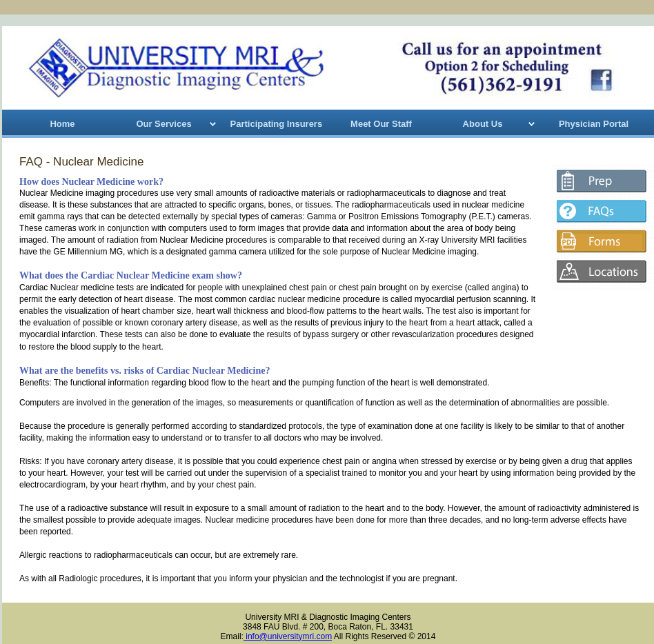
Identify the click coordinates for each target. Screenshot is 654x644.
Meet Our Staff (381, 124)
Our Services (163, 124)
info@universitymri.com (288, 636)
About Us (483, 124)
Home (62, 124)
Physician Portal (594, 124)
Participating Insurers (277, 124)
